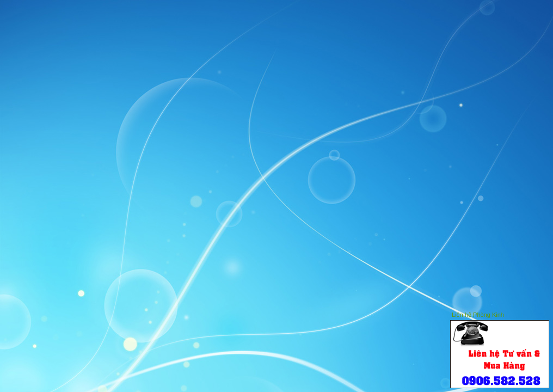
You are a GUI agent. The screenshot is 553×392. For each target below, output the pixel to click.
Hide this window (525, 313)
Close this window (542, 313)
